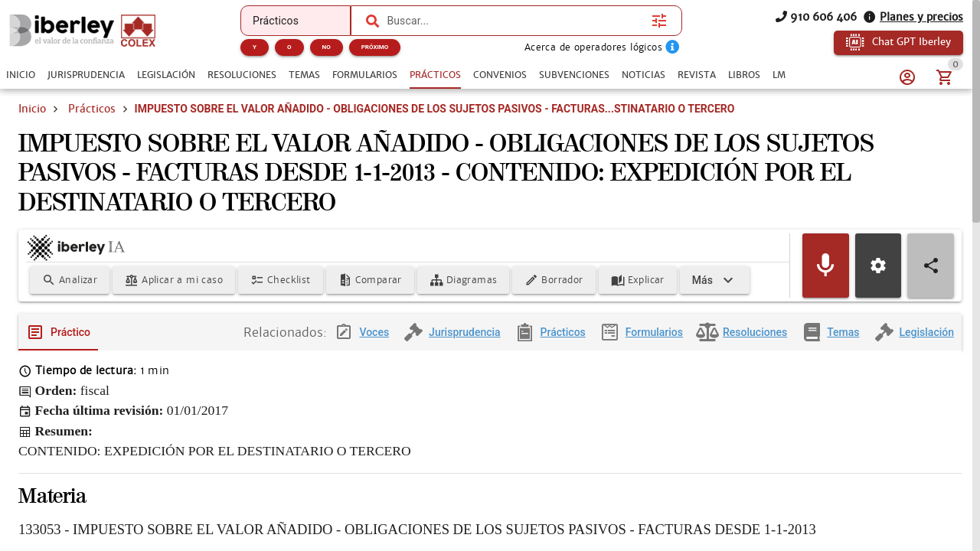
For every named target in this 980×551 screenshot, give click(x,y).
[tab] (21, 75)
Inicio (32, 109)
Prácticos (92, 109)
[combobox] (515, 21)
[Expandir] (715, 282)
